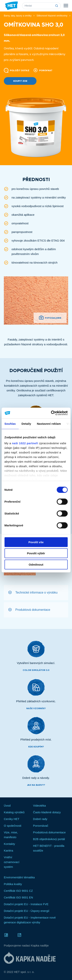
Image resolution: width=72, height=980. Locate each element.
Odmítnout (36, 564)
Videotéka (39, 806)
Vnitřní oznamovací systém (12, 862)
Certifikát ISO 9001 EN (18, 897)
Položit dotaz (17, 70)
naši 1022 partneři (25, 443)
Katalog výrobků (14, 812)
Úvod (7, 806)
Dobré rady (40, 819)
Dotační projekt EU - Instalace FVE (26, 904)
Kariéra (8, 851)
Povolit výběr (36, 553)
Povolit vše (36, 542)
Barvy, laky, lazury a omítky (18, 16)
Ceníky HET (12, 819)
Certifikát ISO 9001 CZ (18, 891)
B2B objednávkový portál (49, 839)
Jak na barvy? (36, 785)
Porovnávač (41, 826)
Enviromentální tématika (19, 877)
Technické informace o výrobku (36, 592)
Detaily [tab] (26, 423)
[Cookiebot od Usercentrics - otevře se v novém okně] (51, 413)
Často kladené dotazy (47, 812)
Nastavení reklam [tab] (49, 423)
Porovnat (43, 70)
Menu (66, 6)
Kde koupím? (36, 747)
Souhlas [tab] (10, 423)
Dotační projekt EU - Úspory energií (27, 911)
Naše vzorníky (36, 708)
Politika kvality (13, 884)
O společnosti (13, 826)
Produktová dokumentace (33, 610)
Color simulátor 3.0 (36, 670)
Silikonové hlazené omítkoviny (52, 16)
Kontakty (9, 844)
